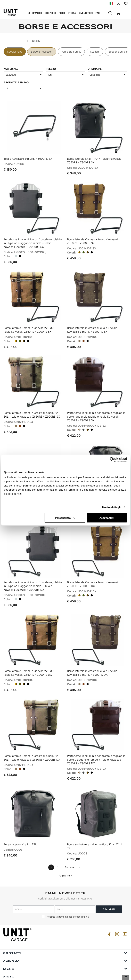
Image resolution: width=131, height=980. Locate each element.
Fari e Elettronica (71, 52)
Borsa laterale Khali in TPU (20, 822)
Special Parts (15, 52)
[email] (75, 887)
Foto (62, 13)
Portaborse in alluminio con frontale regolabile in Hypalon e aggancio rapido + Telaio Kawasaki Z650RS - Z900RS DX (33, 571)
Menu (65, 946)
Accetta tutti (107, 518)
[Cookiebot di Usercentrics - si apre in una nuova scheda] (112, 460)
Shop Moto (35, 13)
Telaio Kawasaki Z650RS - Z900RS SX (28, 156)
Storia (72, 13)
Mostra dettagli (111, 507)
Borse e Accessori (42, 52)
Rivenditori (86, 13)
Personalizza (65, 518)
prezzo (51, 69)
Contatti (65, 931)
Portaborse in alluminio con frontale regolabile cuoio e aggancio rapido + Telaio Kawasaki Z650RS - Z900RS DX (96, 740)
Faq (98, 13)
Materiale (11, 69)
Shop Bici (50, 13)
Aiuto (65, 954)
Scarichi (95, 52)
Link (86, 894)
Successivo (72, 845)
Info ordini (65, 962)
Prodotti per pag (16, 82)
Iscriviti (109, 887)
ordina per (95, 69)
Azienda (65, 938)
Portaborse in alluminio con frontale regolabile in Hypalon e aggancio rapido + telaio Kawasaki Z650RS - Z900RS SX (33, 238)
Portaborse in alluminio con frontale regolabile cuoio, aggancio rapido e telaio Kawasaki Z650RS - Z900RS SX (96, 407)
